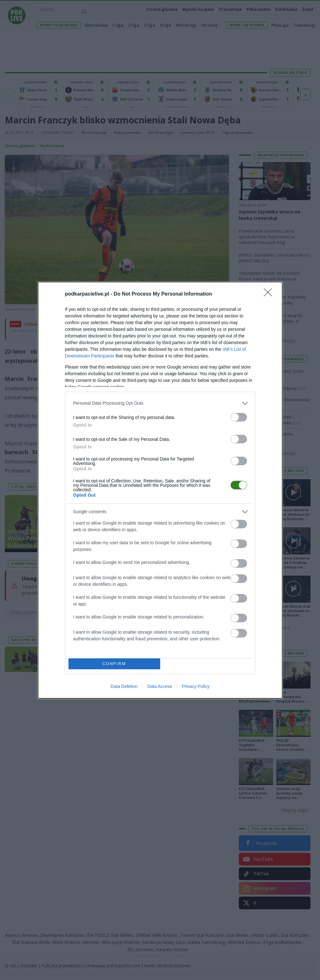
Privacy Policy (196, 686)
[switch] (239, 417)
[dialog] (160, 490)
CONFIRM (114, 664)
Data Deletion (124, 686)
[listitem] (160, 403)
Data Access (160, 686)
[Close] (270, 294)
